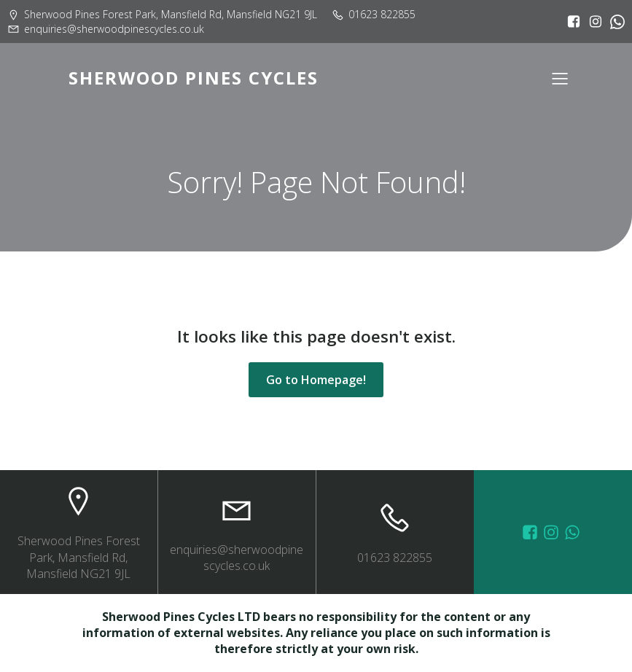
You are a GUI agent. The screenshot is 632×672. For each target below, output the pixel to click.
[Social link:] (614, 22)
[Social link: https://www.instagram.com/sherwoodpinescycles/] (592, 22)
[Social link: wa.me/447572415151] (574, 532)
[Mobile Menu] (561, 78)
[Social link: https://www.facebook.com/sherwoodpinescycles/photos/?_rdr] (532, 532)
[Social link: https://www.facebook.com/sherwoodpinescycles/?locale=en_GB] (570, 22)
